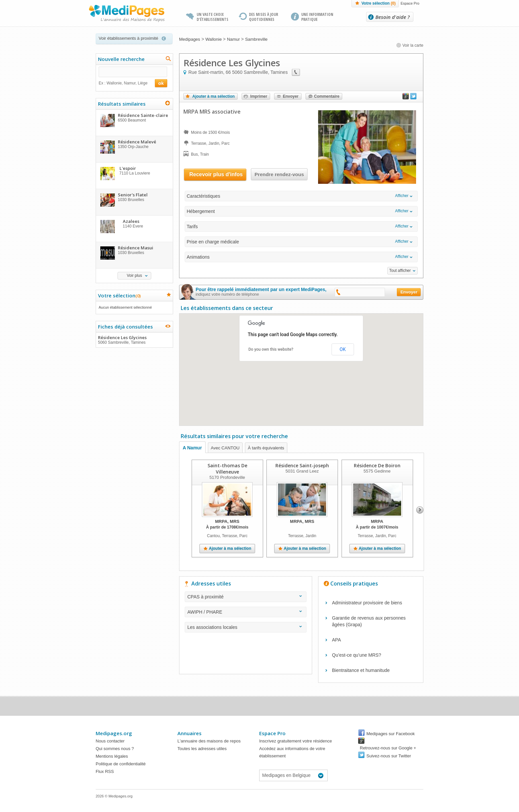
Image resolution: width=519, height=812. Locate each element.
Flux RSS (105, 771)
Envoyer (290, 96)
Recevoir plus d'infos (216, 174)
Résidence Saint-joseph (302, 465)
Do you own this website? (271, 349)
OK (343, 349)
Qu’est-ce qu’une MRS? (357, 655)
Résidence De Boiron (377, 465)
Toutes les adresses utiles (202, 749)
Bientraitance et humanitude (361, 670)
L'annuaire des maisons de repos (209, 741)
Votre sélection (378, 3)
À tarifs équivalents (266, 448)
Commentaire (327, 96)
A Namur (192, 448)
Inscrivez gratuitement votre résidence (296, 741)
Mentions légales (112, 756)
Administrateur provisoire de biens (367, 603)
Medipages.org (114, 733)
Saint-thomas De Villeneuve (227, 469)
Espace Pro (410, 3)
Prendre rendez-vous (279, 174)
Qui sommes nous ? (115, 749)
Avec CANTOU (225, 448)
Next (420, 510)
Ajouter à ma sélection (213, 96)
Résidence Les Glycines (134, 340)
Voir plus (134, 276)
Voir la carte (410, 45)
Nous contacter (110, 741)
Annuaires (189, 733)
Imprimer (259, 96)
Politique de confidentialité (121, 764)
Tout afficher (400, 271)
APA (336, 640)
